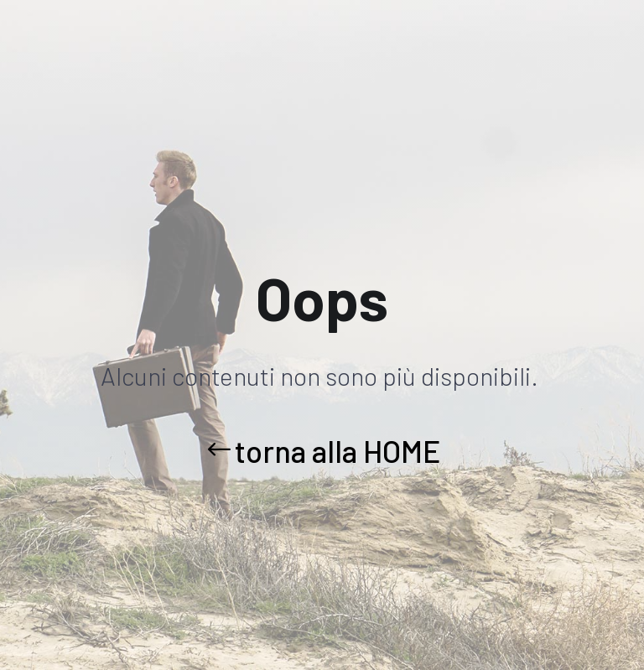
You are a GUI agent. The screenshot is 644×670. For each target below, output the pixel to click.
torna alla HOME (338, 451)
